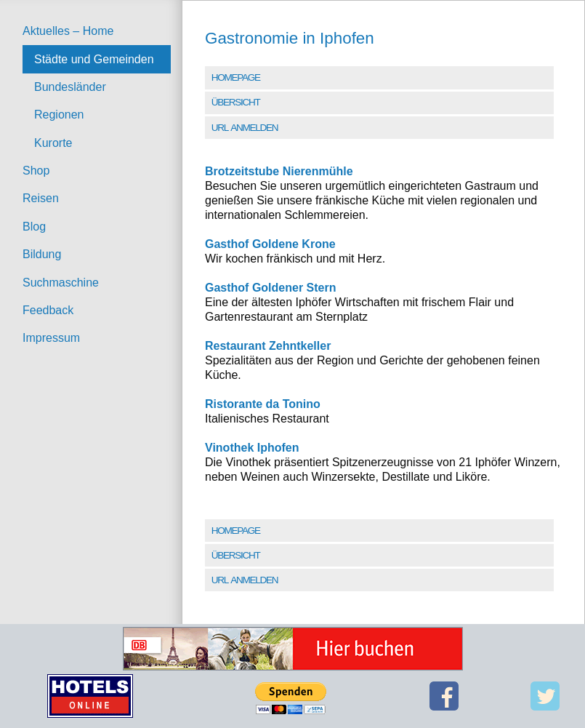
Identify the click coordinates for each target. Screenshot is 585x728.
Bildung (42, 254)
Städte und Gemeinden (94, 59)
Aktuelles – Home (68, 31)
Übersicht (236, 102)
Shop (36, 171)
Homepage (236, 77)
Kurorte (53, 143)
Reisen (41, 198)
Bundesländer (70, 87)
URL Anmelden (245, 128)
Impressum (51, 338)
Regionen (59, 115)
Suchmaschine (61, 283)
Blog (34, 227)
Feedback (48, 310)
